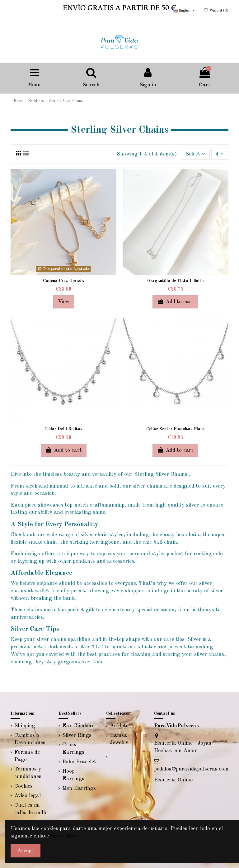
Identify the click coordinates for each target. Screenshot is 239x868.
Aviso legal (28, 796)
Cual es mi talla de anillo (31, 809)
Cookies (23, 786)
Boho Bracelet (79, 762)
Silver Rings (77, 735)
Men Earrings (79, 788)
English (184, 11)
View (64, 302)
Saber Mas (63, 836)
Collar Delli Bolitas (63, 429)
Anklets (119, 726)
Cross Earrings (73, 749)
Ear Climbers (78, 726)
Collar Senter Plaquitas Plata (176, 429)
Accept (25, 851)
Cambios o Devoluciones (30, 739)
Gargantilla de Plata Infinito (175, 281)
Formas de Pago (27, 756)
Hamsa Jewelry (119, 739)
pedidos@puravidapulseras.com (191, 769)
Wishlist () (216, 11)
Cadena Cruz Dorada (63, 281)
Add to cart (175, 301)
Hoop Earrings (73, 775)
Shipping (25, 726)
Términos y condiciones (28, 773)
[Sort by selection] (195, 154)
